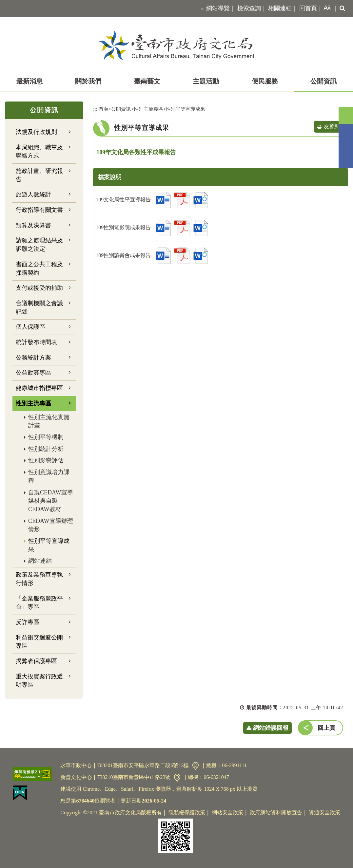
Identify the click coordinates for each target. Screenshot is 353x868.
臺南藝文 (147, 81)
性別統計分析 (46, 449)
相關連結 (280, 8)
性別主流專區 (148, 109)
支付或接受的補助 (39, 288)
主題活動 (206, 81)
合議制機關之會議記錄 (39, 307)
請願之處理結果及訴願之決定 (39, 245)
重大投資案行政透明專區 (39, 681)
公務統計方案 (33, 358)
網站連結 (40, 561)
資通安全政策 (324, 813)
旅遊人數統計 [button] (33, 194)
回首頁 (308, 8)
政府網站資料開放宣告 (276, 813)
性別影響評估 (46, 460)
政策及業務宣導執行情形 (39, 579)
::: (203, 9)
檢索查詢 (249, 8)
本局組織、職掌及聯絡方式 (39, 152)
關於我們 (88, 81)
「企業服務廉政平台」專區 (39, 603)
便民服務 (265, 81)
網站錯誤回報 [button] (271, 728)
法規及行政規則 (36, 132)
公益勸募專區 (33, 373)
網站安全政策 (227, 813)
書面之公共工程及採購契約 (39, 268)
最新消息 (29, 81)
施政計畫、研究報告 (39, 175)
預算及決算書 (33, 225)
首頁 (104, 109)
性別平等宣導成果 (49, 545)
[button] (326, 9)
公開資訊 (324, 81)
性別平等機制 (46, 437)
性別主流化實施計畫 (49, 421)
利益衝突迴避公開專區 (39, 642)
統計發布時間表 (36, 342)
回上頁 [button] (326, 728)
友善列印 (334, 127)
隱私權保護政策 (187, 813)
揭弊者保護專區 (36, 661)
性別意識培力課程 (49, 476)
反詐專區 (28, 622)
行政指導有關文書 (39, 210)
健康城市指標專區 (39, 388)
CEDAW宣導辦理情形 (51, 525)
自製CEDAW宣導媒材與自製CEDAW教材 (51, 501)
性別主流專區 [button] (33, 403)
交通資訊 (196, 766)
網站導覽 (218, 8)
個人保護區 (30, 327)
